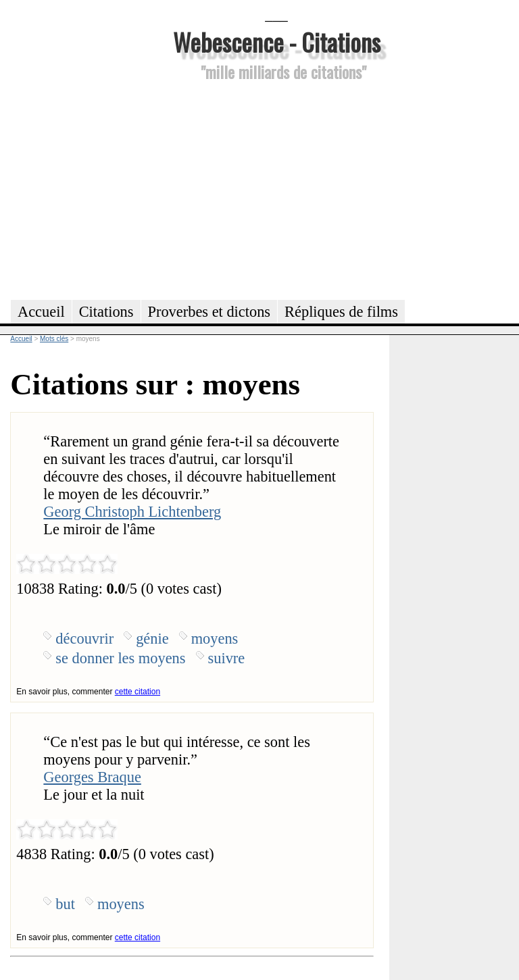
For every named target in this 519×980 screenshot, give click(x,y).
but (65, 904)
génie (152, 639)
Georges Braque (92, 777)
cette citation (138, 692)
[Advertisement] (276, 188)
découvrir (84, 639)
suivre (227, 658)
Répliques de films (341, 312)
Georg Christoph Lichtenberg (132, 512)
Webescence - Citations (277, 42)
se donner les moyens (120, 658)
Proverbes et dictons (209, 312)
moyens (215, 639)
